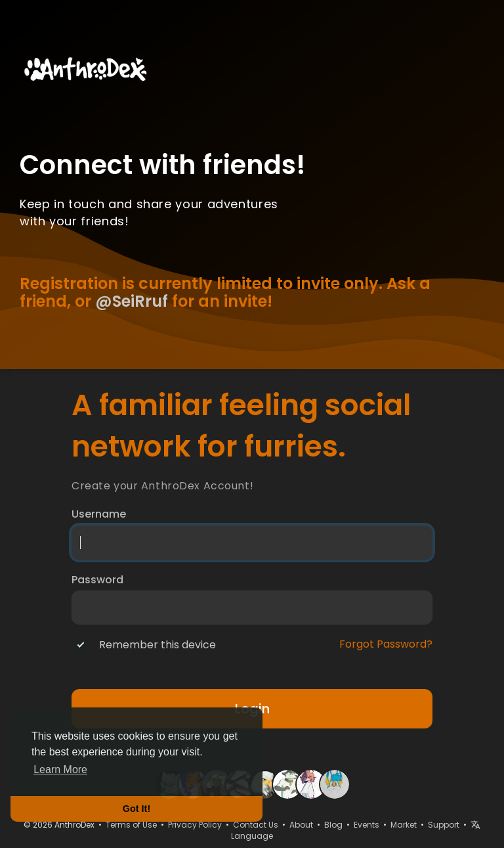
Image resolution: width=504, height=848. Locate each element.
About (301, 825)
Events (367, 825)
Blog (333, 825)
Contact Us (256, 825)
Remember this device (157, 645)
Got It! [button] (136, 809)
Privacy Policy (195, 825)
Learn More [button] (60, 770)
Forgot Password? (386, 644)
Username (99, 514)
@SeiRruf (132, 301)
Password (97, 580)
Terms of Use (131, 825)
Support (444, 825)
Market (404, 825)
